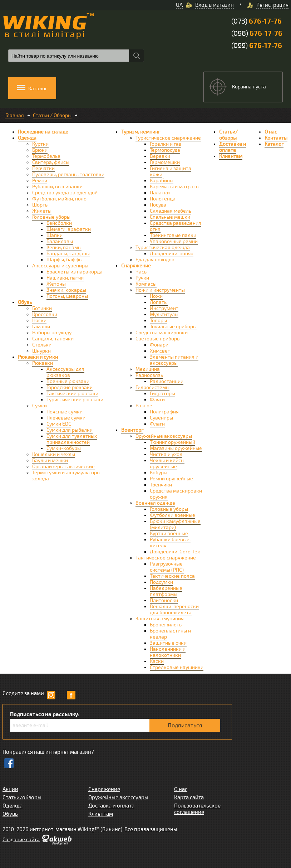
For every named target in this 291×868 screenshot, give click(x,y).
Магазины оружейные (176, 448)
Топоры (158, 321)
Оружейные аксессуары (164, 436)
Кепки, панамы (64, 248)
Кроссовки (45, 314)
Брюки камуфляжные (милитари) (175, 524)
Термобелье (46, 156)
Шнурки (41, 351)
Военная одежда (155, 503)
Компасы (146, 284)
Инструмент (164, 308)
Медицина (148, 369)
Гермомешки (165, 162)
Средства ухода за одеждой (65, 193)
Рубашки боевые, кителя (170, 543)
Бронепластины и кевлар (170, 634)
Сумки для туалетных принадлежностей (72, 439)
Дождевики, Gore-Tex (175, 552)
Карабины (162, 181)
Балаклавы (60, 241)
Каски (157, 661)
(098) (257, 33)
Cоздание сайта (21, 840)
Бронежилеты (166, 625)
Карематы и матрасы (175, 187)
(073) (257, 21)
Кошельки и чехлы (54, 454)
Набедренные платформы (166, 591)
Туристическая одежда (163, 248)
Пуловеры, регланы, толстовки (68, 174)
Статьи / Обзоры (52, 115)
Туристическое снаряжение (168, 138)
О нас (271, 132)
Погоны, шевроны (67, 296)
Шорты (40, 205)
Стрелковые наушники (177, 667)
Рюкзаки (43, 363)
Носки (39, 321)
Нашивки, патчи (65, 278)
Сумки (40, 406)
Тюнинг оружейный (172, 442)
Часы (142, 272)
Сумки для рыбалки (70, 430)
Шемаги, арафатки (69, 229)
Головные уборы (51, 217)
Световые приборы (158, 339)
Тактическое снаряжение (166, 558)
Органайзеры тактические (63, 467)
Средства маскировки (162, 333)
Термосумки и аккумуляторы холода (66, 476)
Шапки (55, 235)
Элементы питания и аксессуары (174, 360)
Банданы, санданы (68, 254)
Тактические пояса (172, 576)
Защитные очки (168, 643)
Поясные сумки (65, 412)
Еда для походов (155, 260)
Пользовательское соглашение (197, 809)
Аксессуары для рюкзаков (65, 372)
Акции (10, 789)
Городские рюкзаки (70, 387)
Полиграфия (164, 412)
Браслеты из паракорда (75, 272)
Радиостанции (167, 381)
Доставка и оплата (233, 147)
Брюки (40, 150)
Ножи (156, 296)
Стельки (42, 345)
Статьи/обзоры (228, 135)
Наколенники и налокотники (168, 652)
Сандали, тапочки (53, 339)
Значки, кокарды (66, 290)
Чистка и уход (166, 454)
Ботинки (42, 308)
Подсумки (161, 582)
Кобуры (159, 473)
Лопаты (159, 302)
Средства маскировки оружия (176, 494)
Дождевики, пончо (172, 254)
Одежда (27, 138)
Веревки (160, 156)
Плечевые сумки (66, 418)
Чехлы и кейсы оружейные (167, 464)
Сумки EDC (59, 424)
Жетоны (56, 284)
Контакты (276, 138)
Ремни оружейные (171, 479)
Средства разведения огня (176, 226)
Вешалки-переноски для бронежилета (174, 610)
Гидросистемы (152, 387)
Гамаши (41, 327)
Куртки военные (169, 534)
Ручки (142, 278)
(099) (257, 46)
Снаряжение (136, 266)
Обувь (25, 302)
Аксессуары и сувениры (60, 266)
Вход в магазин (214, 5)
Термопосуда (165, 150)
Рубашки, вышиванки (57, 187)
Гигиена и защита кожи (171, 171)
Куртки (40, 144)
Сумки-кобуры (64, 448)
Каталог (274, 144)
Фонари (159, 345)
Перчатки (43, 168)
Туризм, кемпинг (141, 132)
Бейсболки (59, 223)
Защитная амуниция (160, 619)
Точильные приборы (173, 327)
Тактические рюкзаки (72, 394)
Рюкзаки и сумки (38, 357)
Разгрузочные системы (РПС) (167, 567)
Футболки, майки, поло (59, 199)
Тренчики (161, 485)
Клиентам (231, 156)
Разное (144, 406)
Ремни (40, 181)
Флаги (157, 424)
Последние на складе (43, 132)
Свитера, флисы (51, 162)
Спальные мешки (170, 217)
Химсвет (160, 351)
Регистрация (272, 5)
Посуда (158, 205)
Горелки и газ (166, 144)
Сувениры (161, 418)
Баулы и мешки (50, 460)
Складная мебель (171, 211)
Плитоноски (164, 600)
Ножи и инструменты (160, 290)
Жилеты (42, 211)
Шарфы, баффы (65, 260)
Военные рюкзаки (68, 381)
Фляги (157, 400)
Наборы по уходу (52, 333)
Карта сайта (189, 797)
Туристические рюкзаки (75, 400)
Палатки (160, 193)
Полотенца (163, 199)
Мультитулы (164, 314)
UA (179, 5)
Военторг (132, 430)
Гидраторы (162, 394)
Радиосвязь (149, 375)
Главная (15, 115)
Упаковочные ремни (174, 241)
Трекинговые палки (173, 235)
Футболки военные (172, 515)
